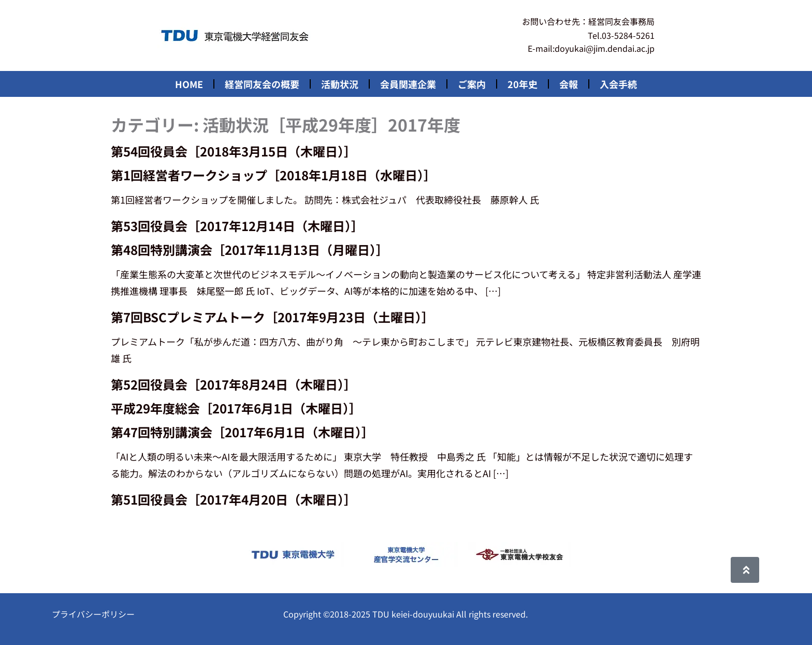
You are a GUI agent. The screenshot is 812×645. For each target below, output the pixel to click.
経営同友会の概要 (262, 84)
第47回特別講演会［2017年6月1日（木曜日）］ (242, 432)
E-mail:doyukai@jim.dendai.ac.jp (591, 48)
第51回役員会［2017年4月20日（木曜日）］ (234, 499)
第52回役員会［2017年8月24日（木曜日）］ (234, 384)
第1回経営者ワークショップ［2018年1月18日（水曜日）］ (273, 175)
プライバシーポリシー (93, 614)
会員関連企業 (408, 84)
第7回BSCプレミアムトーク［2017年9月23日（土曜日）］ (272, 317)
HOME (189, 84)
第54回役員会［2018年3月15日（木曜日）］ (234, 151)
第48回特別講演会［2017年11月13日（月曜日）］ (250, 249)
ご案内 (472, 84)
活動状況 (340, 84)
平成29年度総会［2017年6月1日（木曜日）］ (236, 408)
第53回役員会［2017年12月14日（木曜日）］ (237, 226)
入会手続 (618, 84)
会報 (569, 84)
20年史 (523, 84)
